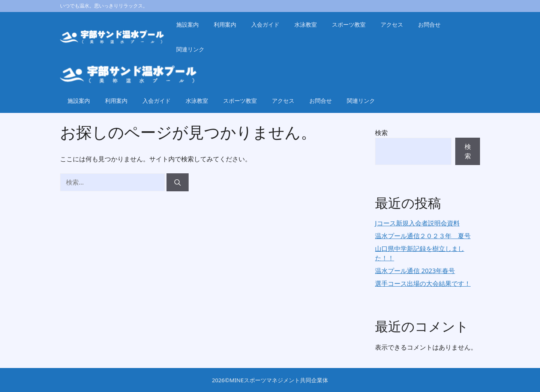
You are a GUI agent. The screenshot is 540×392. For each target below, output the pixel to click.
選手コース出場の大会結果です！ (423, 283)
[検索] (178, 182)
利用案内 (225, 24)
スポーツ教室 (349, 24)
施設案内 (187, 24)
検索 (381, 133)
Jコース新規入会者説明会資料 (417, 223)
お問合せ (429, 24)
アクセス (392, 24)
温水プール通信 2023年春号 (415, 271)
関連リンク (190, 49)
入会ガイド (265, 24)
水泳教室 (306, 24)
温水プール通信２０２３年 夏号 (423, 236)
